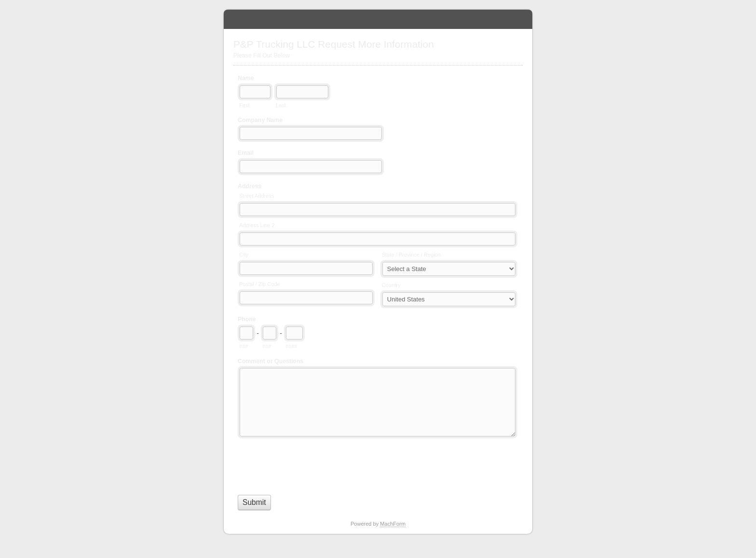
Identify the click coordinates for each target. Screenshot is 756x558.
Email (246, 153)
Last (281, 105)
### (243, 346)
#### (291, 346)
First (244, 105)
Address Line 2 (257, 225)
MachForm (393, 524)
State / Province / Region (411, 255)
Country (391, 285)
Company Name (260, 120)
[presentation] (311, 464)
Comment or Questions (270, 361)
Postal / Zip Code (260, 284)
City (244, 255)
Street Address (256, 196)
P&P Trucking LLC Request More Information (378, 19)
